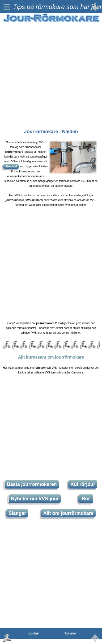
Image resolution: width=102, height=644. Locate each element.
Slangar (17, 513)
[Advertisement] (50, 73)
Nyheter (71, 633)
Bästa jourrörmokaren (32, 484)
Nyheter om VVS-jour (35, 499)
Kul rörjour (83, 484)
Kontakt (34, 633)
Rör (86, 499)
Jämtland (11, 166)
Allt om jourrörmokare (68, 513)
